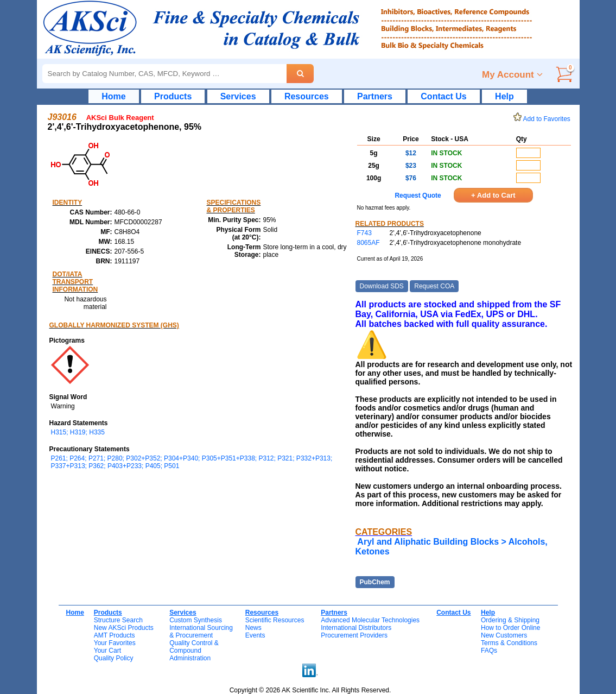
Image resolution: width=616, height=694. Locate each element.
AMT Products (115, 635)
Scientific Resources (275, 620)
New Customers (504, 635)
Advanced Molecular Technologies (370, 620)
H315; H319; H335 (78, 432)
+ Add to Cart (493, 195)
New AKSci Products (124, 628)
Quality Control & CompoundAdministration (194, 651)
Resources (307, 96)
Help (504, 96)
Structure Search (118, 620)
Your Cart (107, 651)
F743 (364, 233)
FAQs (489, 651)
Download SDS (382, 286)
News (253, 628)
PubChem (375, 582)
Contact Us (443, 96)
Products (173, 96)
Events (255, 635)
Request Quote (418, 195)
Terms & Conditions (509, 643)
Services (238, 96)
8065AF (369, 243)
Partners (375, 96)
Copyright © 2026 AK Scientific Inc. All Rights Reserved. (310, 690)
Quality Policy (114, 658)
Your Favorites (115, 643)
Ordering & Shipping (510, 620)
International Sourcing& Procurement (201, 632)
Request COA (434, 286)
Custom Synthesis (196, 620)
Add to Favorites (544, 119)
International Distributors (356, 628)
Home (113, 96)
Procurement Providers (354, 635)
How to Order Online (510, 628)
